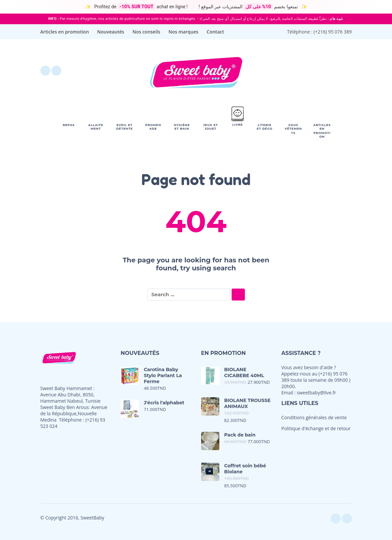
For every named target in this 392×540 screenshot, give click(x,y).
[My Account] (329, 71)
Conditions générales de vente (314, 417)
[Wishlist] (291, 71)
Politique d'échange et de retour (316, 428)
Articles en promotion (65, 32)
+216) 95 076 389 (333, 32)
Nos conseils (146, 32)
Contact (215, 32)
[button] (310, 71)
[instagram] (56, 71)
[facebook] (45, 71)
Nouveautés (111, 32)
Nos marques (184, 32)
